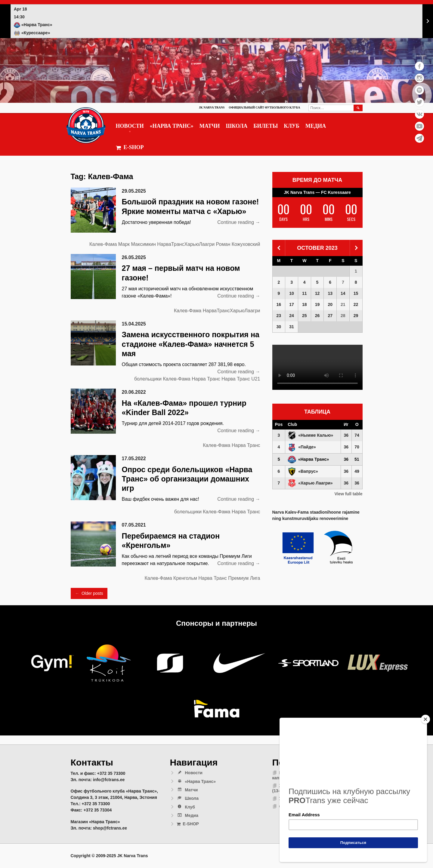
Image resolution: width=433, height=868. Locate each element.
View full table (348, 494)
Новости (130, 126)
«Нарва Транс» (172, 126)
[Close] (425, 719)
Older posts (89, 593)
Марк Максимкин (137, 244)
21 (343, 304)
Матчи (210, 126)
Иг (346, 424)
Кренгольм (185, 578)
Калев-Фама (103, 244)
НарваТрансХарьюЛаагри (186, 244)
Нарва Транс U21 (241, 379)
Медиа (316, 126)
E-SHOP (130, 147)
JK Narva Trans (212, 107)
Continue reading (239, 222)
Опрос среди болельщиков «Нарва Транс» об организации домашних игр (187, 479)
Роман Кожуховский (238, 244)
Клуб (292, 126)
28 (343, 316)
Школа (237, 126)
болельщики (148, 379)
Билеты (266, 126)
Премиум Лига (244, 578)
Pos (279, 424)
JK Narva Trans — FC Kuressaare (317, 192)
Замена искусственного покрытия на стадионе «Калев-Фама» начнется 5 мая (191, 344)
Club (292, 424)
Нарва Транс (206, 379)
